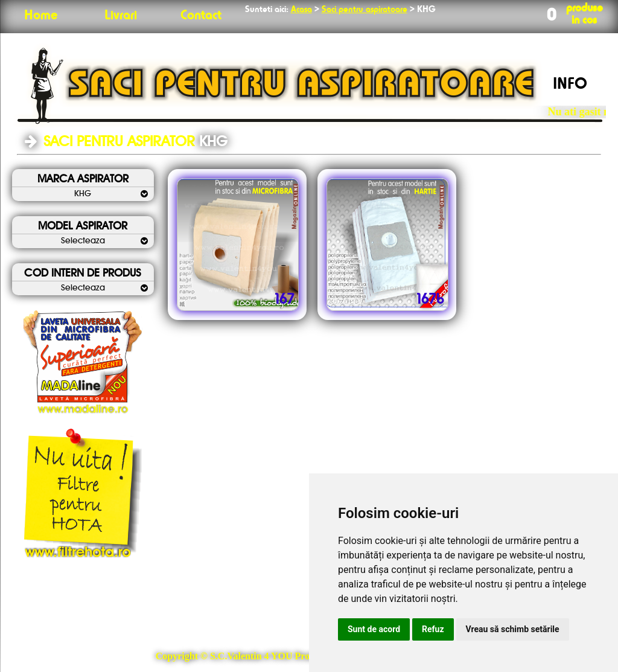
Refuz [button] (433, 629)
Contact (201, 16)
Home (41, 16)
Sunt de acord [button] (374, 629)
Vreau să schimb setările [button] (513, 629)
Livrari (121, 16)
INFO (570, 85)
